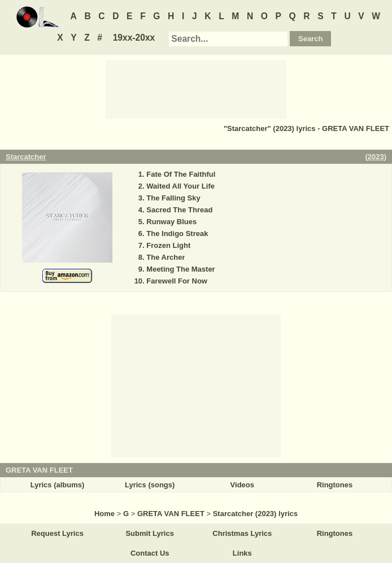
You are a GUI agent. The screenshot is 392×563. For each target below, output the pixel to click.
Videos (242, 485)
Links (242, 553)
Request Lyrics (57, 533)
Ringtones (335, 485)
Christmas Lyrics (242, 533)
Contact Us (150, 553)
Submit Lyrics (149, 533)
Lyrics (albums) (58, 485)
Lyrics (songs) (150, 485)
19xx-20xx (134, 38)
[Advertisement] (196, 89)
